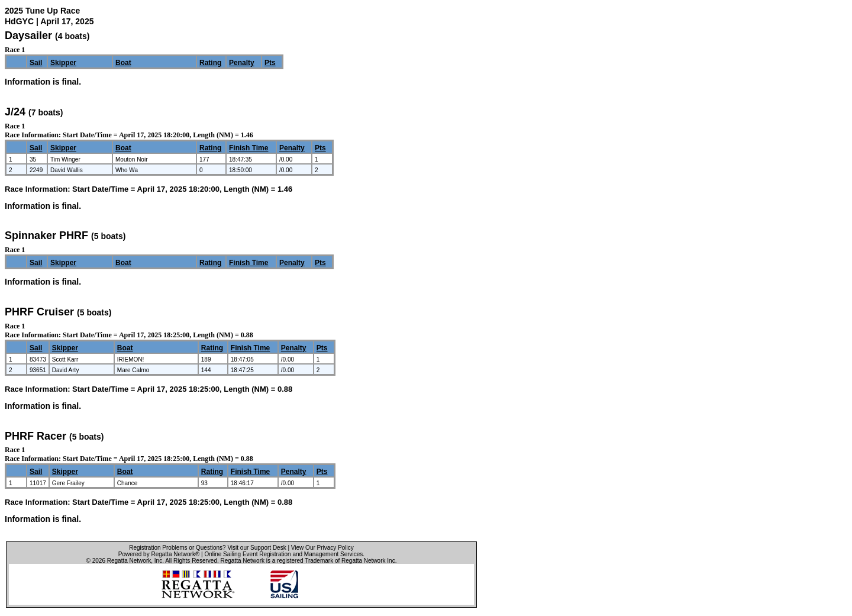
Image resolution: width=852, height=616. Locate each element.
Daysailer (28, 36)
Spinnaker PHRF (46, 236)
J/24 (15, 112)
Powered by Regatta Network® (159, 554)
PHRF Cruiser (39, 312)
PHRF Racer (35, 436)
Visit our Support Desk (256, 548)
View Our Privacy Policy (322, 548)
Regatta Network (129, 561)
